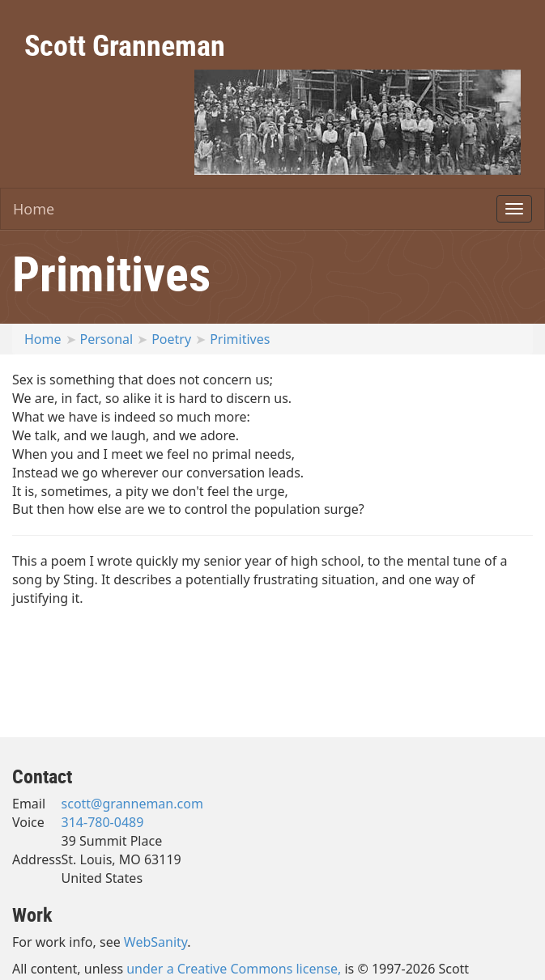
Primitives (240, 339)
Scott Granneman (125, 45)
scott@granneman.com (132, 804)
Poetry (171, 339)
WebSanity (156, 942)
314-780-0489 (103, 822)
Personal (107, 339)
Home (34, 209)
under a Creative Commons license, (234, 969)
